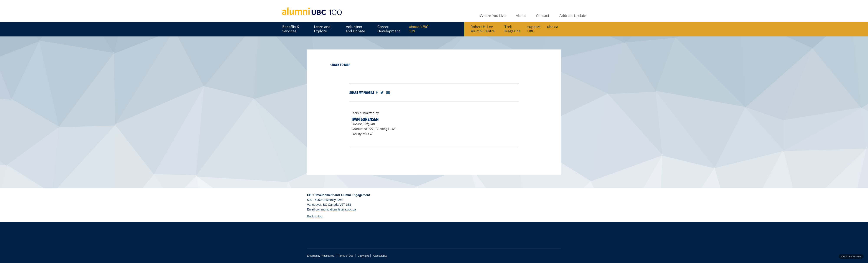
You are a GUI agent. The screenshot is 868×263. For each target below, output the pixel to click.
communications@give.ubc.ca (336, 209)
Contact (543, 16)
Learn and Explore (322, 29)
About (521, 16)
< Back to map (340, 65)
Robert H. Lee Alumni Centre (483, 29)
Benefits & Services (291, 29)
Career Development (389, 29)
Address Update (573, 16)
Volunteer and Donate (355, 29)
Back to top (317, 216)
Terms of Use (346, 256)
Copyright (363, 256)
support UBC (534, 29)
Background (851, 256)
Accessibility (380, 256)
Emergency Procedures (321, 256)
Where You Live (493, 16)
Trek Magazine (512, 29)
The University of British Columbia (358, 232)
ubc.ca (553, 27)
